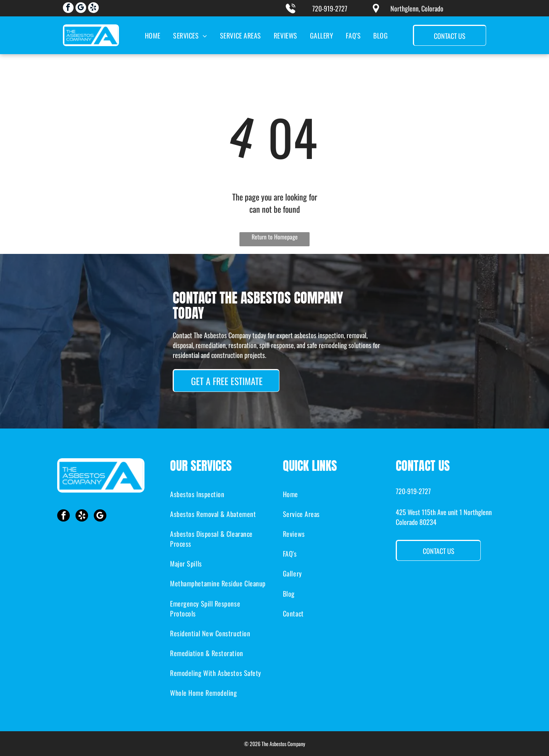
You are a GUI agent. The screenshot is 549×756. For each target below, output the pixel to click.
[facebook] (68, 9)
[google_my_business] (81, 9)
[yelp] (93, 9)
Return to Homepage (275, 237)
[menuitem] (152, 35)
